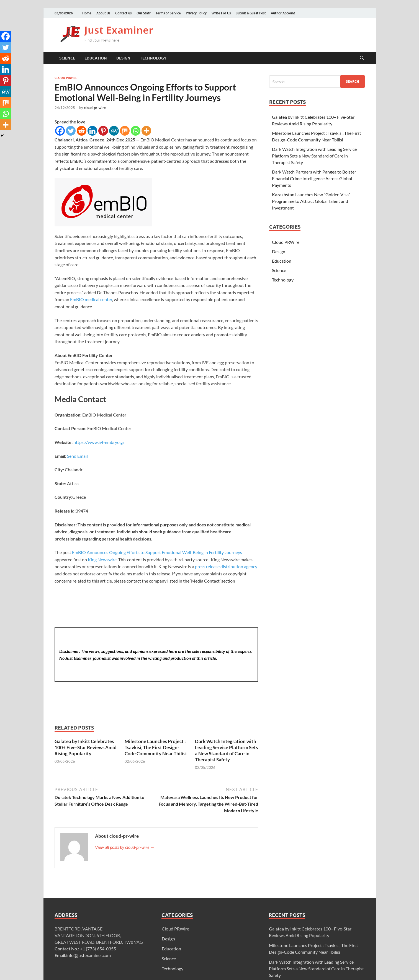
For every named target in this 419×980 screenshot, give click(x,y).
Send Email (77, 456)
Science (67, 58)
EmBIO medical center (91, 299)
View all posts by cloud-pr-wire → (125, 847)
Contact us (123, 13)
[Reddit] (82, 131)
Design (123, 58)
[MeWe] (114, 131)
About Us (103, 13)
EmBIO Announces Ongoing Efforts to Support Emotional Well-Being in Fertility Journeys (157, 552)
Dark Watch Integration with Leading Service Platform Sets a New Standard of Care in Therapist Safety (226, 750)
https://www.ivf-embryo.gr (99, 442)
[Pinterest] (103, 131)
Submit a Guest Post (251, 13)
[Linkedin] (92, 131)
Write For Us (221, 13)
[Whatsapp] (136, 131)
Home (87, 13)
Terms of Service (168, 13)
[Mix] (125, 131)
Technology (153, 58)
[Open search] (362, 58)
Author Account (283, 13)
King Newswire (102, 559)
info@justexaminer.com (88, 955)
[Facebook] (60, 131)
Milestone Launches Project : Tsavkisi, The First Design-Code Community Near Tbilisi (156, 747)
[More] (146, 131)
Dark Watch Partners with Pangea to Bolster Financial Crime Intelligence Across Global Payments (314, 178)
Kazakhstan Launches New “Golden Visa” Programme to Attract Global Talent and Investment (311, 201)
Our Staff (144, 13)
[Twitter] (71, 131)
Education (96, 58)
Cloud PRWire (66, 78)
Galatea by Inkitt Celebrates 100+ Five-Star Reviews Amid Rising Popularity (86, 747)
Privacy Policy (196, 13)
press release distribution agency (226, 566)
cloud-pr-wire (95, 108)
